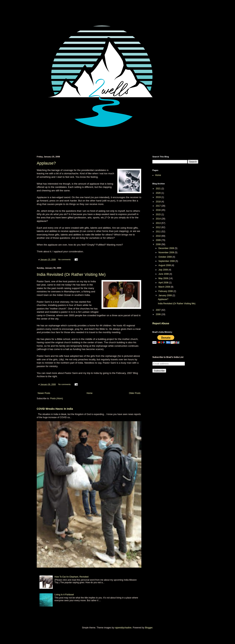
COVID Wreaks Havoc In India (55, 409)
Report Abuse (161, 323)
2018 (159, 202)
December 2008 (167, 248)
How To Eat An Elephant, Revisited (72, 577)
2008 (159, 244)
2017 (159, 206)
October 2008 (165, 257)
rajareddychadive (123, 628)
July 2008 (163, 270)
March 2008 (165, 287)
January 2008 (165, 295)
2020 (159, 193)
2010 (159, 236)
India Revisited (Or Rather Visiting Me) (71, 274)
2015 (159, 214)
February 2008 (166, 291)
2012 (159, 227)
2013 (159, 223)
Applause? (46, 163)
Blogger (149, 628)
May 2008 (164, 278)
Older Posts (135, 393)
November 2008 (167, 252)
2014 (159, 219)
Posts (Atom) (56, 398)
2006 (159, 314)
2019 (159, 197)
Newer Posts (44, 393)
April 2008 (164, 283)
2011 (159, 232)
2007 (159, 310)
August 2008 (165, 265)
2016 (159, 210)
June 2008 (164, 274)
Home (90, 393)
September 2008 (167, 261)
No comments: (65, 259)
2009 (159, 240)
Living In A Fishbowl (64, 595)
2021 (159, 189)
